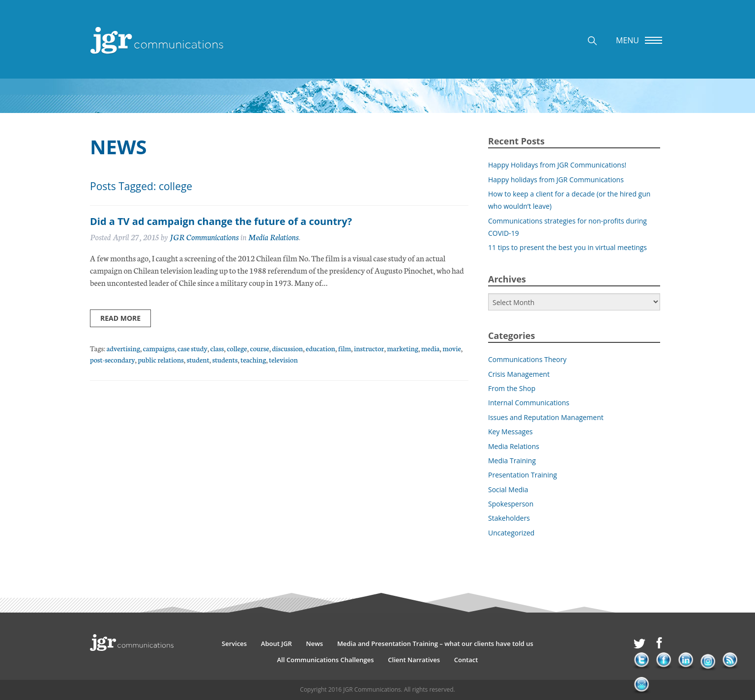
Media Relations (274, 237)
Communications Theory (527, 359)
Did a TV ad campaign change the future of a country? (221, 221)
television (283, 359)
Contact (466, 660)
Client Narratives (414, 660)
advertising (123, 348)
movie (452, 348)
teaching (253, 359)
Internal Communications (529, 403)
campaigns (159, 348)
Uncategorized (511, 533)
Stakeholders (509, 518)
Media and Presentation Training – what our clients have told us (435, 644)
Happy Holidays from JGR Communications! (557, 165)
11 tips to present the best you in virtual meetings (567, 247)
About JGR (276, 644)
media (430, 348)
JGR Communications (204, 237)
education (320, 348)
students (225, 359)
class (217, 348)
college (237, 348)
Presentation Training (523, 475)
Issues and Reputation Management (546, 417)
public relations (160, 359)
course (260, 348)
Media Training (512, 461)
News (315, 644)
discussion (288, 348)
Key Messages (510, 432)
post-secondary (113, 359)
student (198, 359)
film (345, 348)
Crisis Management (519, 374)
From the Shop (512, 388)
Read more (120, 318)
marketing (403, 348)
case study (192, 348)
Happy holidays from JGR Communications (556, 180)
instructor (369, 348)
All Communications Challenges (326, 660)
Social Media (508, 490)
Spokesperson (511, 504)
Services (234, 644)
